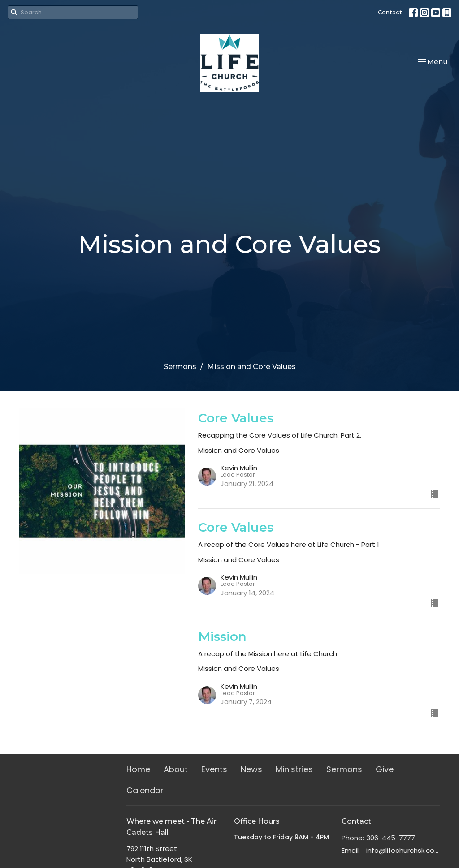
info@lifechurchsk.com (403, 850)
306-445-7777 (391, 838)
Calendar (145, 790)
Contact (390, 12)
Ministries (294, 769)
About (176, 769)
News (251, 769)
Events (214, 769)
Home (138, 769)
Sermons (180, 367)
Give (385, 769)
